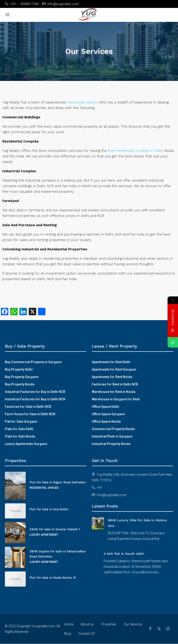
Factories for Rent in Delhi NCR (115, 384)
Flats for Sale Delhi (19, 429)
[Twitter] (160, 629)
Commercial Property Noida (113, 429)
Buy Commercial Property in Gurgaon (33, 362)
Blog (68, 634)
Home (69, 624)
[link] (98, 523)
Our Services (133, 624)
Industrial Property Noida (111, 444)
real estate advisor (83, 102)
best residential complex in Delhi (135, 151)
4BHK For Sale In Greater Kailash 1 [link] (55, 529)
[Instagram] (169, 629)
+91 (99, 488)
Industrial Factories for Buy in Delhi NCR (35, 392)
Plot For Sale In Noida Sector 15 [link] (53, 578)
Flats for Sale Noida (20, 436)
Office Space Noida (106, 422)
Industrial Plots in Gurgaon (112, 436)
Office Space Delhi (105, 407)
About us (87, 624)
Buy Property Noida (20, 384)
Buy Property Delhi (19, 369)
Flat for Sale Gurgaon (21, 422)
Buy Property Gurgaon (22, 377)
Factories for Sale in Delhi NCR (28, 407)
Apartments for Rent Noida (112, 377)
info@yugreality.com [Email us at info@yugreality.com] (112, 495)
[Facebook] (151, 629)
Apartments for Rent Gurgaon (114, 369)
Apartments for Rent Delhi (111, 362)
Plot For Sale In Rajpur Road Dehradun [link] (58, 482)
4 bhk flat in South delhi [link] (124, 554)
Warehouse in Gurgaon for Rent (116, 399)
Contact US (87, 634)
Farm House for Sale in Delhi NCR (30, 414)
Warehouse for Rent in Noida (114, 392)
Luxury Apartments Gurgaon (26, 444)
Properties (109, 624)
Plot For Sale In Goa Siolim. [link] (49, 509)
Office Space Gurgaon (108, 414)
